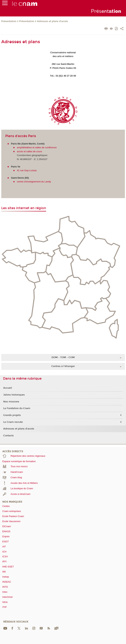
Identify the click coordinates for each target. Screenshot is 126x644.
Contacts (8, 436)
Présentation (9, 21)
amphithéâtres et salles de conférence (37, 147)
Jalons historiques (14, 395)
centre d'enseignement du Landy (34, 182)
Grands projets (12, 415)
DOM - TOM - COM (63, 357)
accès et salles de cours (30, 151)
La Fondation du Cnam (17, 408)
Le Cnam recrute (13, 422)
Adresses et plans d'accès (53, 21)
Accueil (8, 388)
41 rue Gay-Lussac (27, 170)
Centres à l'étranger (63, 366)
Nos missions (11, 402)
